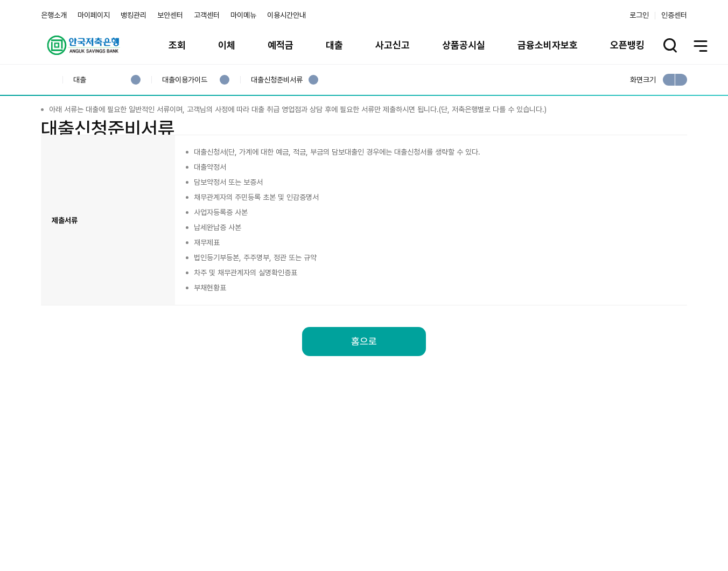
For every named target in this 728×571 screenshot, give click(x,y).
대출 (334, 45)
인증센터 (674, 15)
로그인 (639, 15)
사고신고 (393, 45)
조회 (177, 45)
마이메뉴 (243, 15)
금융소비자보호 (548, 45)
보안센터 (170, 15)
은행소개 (54, 15)
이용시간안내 (286, 15)
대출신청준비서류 (276, 80)
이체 (227, 45)
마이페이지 (94, 15)
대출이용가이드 (184, 80)
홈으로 (364, 401)
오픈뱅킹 (627, 45)
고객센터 (207, 15)
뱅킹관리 (134, 15)
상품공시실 (464, 45)
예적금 (281, 45)
